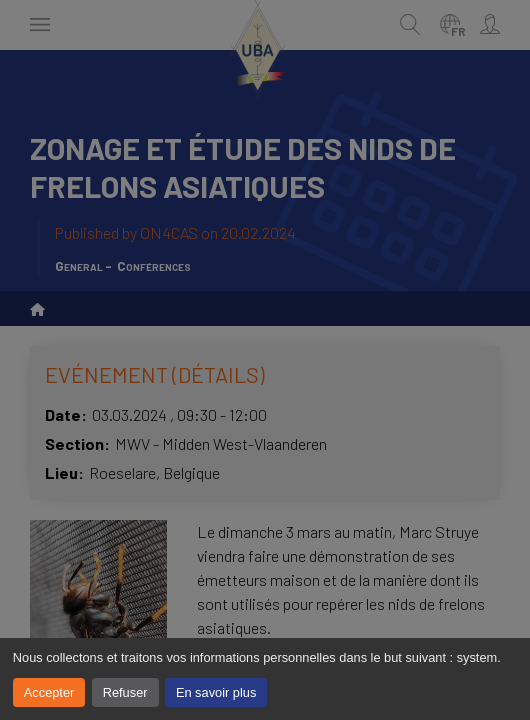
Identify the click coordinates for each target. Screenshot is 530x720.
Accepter (49, 692)
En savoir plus (216, 692)
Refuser (125, 692)
